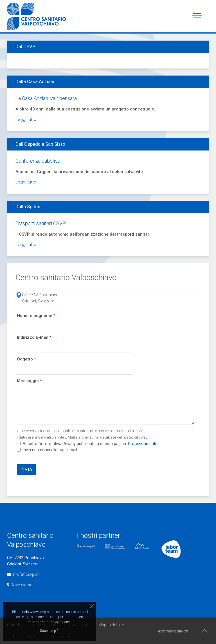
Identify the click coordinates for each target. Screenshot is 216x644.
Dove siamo (21, 585)
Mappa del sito (111, 625)
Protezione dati (142, 444)
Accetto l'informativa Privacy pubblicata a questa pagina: (86, 444)
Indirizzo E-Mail (34, 337)
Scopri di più (49, 631)
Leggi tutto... (28, 119)
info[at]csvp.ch (26, 574)
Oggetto (26, 359)
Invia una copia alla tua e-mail (50, 450)
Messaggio (29, 381)
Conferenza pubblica (38, 161)
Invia (26, 470)
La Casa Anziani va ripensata (46, 98)
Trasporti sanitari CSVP (41, 223)
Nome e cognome (36, 316)
